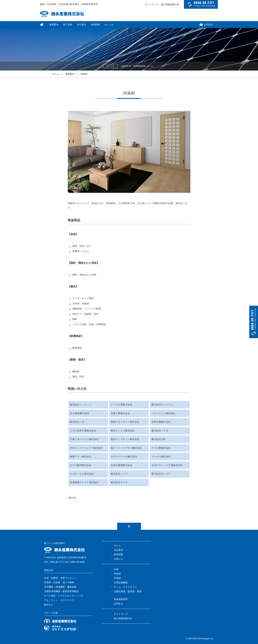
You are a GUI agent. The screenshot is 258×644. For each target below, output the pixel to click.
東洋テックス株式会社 (123, 431)
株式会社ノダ (77, 422)
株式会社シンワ (119, 474)
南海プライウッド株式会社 (125, 422)
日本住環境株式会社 (122, 465)
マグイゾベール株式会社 (124, 456)
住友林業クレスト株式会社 (84, 482)
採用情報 (95, 25)
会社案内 (81, 25)
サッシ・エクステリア (125, 587)
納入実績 (68, 25)
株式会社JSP (159, 439)
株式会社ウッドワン (162, 405)
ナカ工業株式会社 (161, 448)
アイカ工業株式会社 (122, 405)
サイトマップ (152, 4)
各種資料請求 (121, 599)
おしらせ (109, 25)
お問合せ (206, 25)
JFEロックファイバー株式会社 (86, 448)
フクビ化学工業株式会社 (83, 431)
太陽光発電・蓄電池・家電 (128, 591)
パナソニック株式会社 (164, 413)
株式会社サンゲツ (161, 474)
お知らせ (118, 559)
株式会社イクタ (160, 431)
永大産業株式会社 (79, 413)
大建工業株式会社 (120, 413)
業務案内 (54, 25)
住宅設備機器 (121, 583)
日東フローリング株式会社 (84, 439)
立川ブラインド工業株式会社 (167, 465)
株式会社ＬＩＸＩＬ (81, 405)
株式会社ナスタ (119, 482)
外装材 (117, 578)
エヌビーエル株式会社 (82, 474)
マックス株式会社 (161, 456)
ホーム (56, 74)
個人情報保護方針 (170, 4)
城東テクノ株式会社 (81, 456)
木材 (116, 569)
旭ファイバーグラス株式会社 (126, 448)
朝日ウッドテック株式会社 (125, 439)
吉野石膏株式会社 (161, 422)
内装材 (84, 74)
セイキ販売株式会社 (81, 465)
